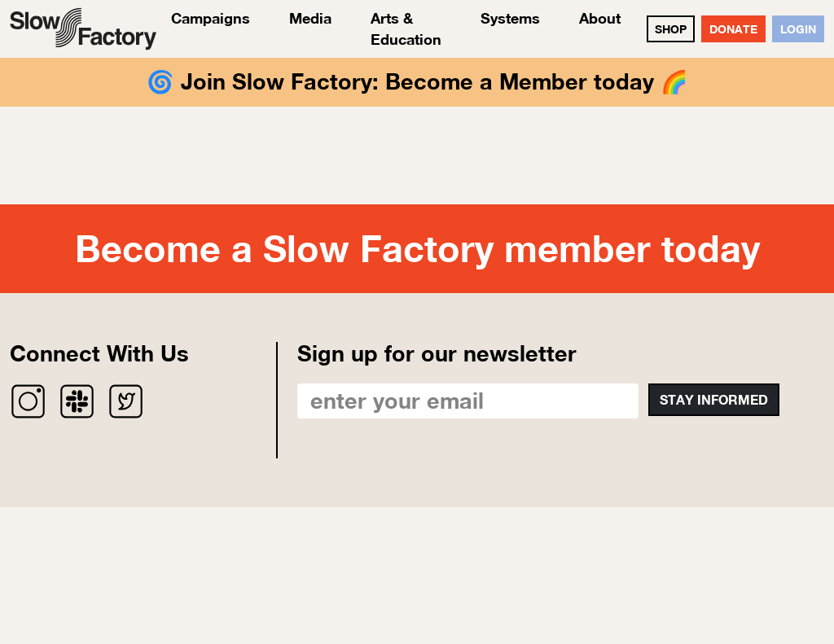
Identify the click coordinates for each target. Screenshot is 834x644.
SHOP (671, 29)
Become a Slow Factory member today (417, 248)
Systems (510, 18)
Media (310, 18)
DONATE (733, 29)
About (600, 18)
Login (798, 29)
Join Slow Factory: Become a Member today (417, 81)
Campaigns (211, 18)
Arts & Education (406, 28)
